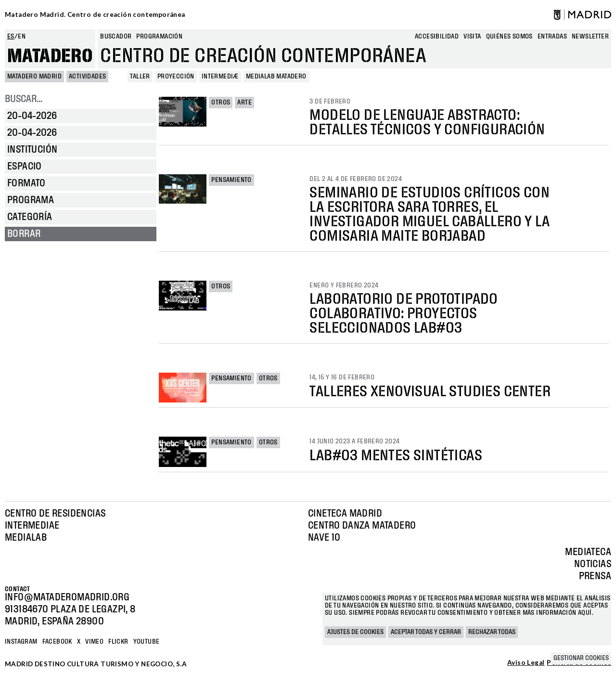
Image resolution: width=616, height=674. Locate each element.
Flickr (118, 642)
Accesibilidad (437, 37)
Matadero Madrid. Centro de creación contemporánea (95, 14)
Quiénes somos (509, 37)
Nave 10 (324, 538)
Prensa (595, 576)
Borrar (24, 234)
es (11, 37)
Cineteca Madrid (345, 514)
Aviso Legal (526, 663)
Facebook (57, 642)
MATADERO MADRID (34, 77)
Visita (472, 37)
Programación (159, 37)
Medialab (26, 538)
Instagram (21, 642)
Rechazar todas (492, 632)
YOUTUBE (147, 642)
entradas (552, 37)
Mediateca (588, 552)
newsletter (590, 37)
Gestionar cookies (581, 658)
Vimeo (94, 642)
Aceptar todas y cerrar (426, 632)
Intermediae (32, 526)
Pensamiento (231, 180)
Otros (221, 103)
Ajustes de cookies (355, 632)
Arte (244, 103)
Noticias (593, 564)
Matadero (50, 56)
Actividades (87, 77)
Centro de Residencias (55, 514)
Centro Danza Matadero (362, 526)
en (22, 37)
